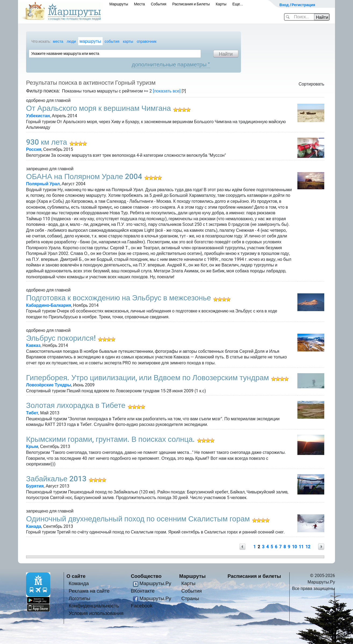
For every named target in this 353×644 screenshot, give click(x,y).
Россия (34, 149)
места (58, 41)
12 (308, 547)
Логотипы (80, 598)
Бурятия (35, 486)
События (159, 4)
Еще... (238, 4)
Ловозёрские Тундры (49, 385)
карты (128, 41)
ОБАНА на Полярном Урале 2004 (84, 177)
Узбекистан (38, 116)
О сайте (76, 576)
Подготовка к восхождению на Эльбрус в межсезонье (118, 298)
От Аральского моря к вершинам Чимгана (98, 108)
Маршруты (119, 4)
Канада (34, 526)
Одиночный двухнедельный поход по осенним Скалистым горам (138, 519)
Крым (32, 446)
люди (71, 41)
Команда (79, 583)
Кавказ (33, 345)
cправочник (147, 41)
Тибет (32, 413)
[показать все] (167, 91)
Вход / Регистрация (297, 5)
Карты (221, 4)
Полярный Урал (43, 184)
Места (140, 4)
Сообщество (146, 576)
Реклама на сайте (89, 591)
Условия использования (96, 613)
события (112, 41)
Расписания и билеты (254, 576)
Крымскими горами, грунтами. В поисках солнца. (110, 439)
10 (294, 547)
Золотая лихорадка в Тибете (76, 405)
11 (301, 547)
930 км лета (47, 142)
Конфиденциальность (94, 606)
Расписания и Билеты (191, 4)
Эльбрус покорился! (61, 338)
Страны (190, 598)
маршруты (90, 41)
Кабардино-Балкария (49, 305)
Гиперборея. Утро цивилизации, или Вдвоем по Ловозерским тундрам (147, 378)
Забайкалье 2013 (56, 479)
